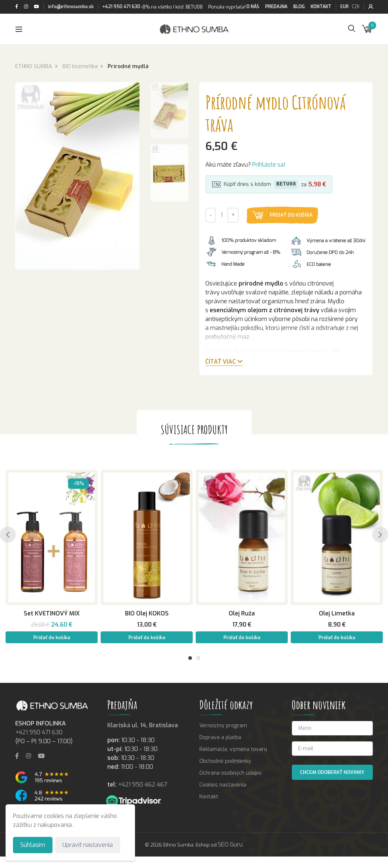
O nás (253, 7)
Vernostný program (223, 726)
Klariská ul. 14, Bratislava (143, 725)
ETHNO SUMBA (34, 66)
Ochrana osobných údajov (231, 773)
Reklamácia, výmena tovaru (233, 749)
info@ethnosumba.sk (71, 7)
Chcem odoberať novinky (332, 772)
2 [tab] (198, 658)
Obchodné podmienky (225, 761)
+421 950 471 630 (121, 7)
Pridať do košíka (291, 215)
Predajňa (276, 7)
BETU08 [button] (286, 185)
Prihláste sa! (269, 165)
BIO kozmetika (80, 66)
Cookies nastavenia (223, 785)
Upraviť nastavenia (88, 845)
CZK (356, 7)
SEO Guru (230, 844)
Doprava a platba (220, 737)
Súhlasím (33, 845)
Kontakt (321, 7)
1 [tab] (190, 658)
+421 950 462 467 (143, 784)
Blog (299, 7)
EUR (345, 7)
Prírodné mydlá (128, 66)
